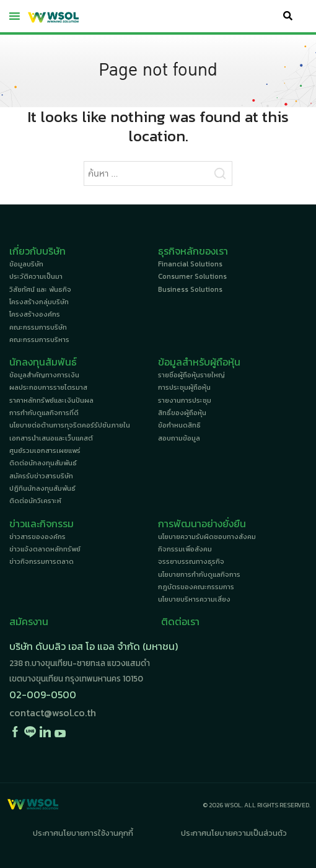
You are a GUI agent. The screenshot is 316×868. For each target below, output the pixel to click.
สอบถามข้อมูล (179, 438)
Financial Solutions (190, 264)
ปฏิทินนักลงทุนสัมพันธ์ (42, 488)
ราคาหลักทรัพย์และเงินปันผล (51, 400)
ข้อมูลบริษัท (26, 264)
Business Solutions (190, 289)
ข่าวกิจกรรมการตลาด (42, 561)
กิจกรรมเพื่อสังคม (185, 549)
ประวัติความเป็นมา (36, 276)
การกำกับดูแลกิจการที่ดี (44, 413)
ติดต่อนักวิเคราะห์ (35, 501)
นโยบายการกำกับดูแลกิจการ (199, 574)
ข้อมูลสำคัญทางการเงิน (44, 375)
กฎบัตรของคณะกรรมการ (196, 587)
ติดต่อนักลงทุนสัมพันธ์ (43, 463)
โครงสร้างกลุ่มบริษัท (39, 302)
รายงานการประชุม (185, 400)
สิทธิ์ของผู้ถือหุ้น (182, 413)
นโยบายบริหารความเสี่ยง (194, 599)
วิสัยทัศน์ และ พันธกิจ (40, 289)
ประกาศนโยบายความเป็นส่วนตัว (234, 833)
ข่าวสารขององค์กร (37, 537)
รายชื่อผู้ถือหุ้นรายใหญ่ (191, 375)
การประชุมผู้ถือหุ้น (184, 387)
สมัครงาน (29, 621)
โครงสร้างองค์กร (35, 314)
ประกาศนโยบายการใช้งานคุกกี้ (83, 833)
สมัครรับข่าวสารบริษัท (41, 476)
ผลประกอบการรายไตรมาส (48, 387)
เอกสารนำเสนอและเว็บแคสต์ (51, 438)
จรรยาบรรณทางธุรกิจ (191, 561)
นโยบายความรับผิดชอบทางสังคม (207, 537)
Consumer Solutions (192, 276)
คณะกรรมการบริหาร (39, 340)
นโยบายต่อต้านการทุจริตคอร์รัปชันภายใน (70, 425)
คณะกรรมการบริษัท (38, 327)
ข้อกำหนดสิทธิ (179, 425)
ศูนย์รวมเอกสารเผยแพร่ (45, 450)
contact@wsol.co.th (53, 712)
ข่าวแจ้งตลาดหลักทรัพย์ (45, 549)
